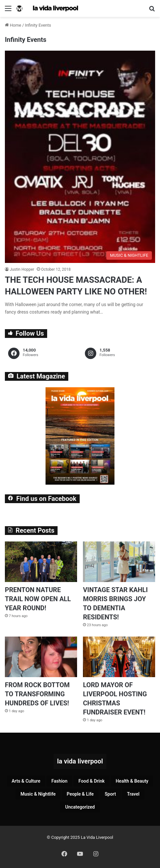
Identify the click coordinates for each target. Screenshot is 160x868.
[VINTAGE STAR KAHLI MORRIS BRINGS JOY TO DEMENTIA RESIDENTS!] (119, 562)
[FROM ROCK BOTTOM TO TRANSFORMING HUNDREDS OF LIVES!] (41, 657)
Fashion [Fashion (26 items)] (59, 781)
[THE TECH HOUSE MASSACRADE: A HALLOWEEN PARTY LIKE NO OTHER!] (80, 157)
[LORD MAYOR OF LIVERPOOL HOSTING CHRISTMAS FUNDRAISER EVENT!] (119, 657)
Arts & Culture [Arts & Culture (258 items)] (26, 781)
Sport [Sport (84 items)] (110, 794)
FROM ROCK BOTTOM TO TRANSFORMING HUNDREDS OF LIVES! (37, 694)
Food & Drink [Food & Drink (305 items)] (91, 781)
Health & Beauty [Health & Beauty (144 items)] (132, 781)
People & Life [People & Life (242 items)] (80, 794)
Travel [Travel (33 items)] (133, 794)
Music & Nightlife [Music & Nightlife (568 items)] (38, 794)
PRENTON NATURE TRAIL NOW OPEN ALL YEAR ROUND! (38, 599)
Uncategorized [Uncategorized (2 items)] (80, 807)
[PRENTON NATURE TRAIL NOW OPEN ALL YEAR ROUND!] (41, 562)
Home (13, 25)
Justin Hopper (22, 269)
